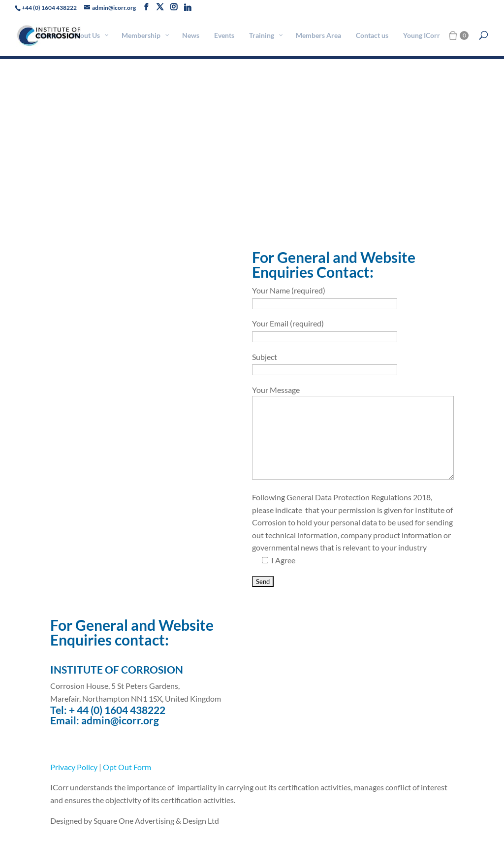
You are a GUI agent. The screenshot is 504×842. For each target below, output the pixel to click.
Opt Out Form (127, 767)
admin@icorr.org (120, 720)
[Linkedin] (188, 7)
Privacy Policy (74, 767)
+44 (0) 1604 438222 (49, 8)
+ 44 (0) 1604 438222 (117, 710)
